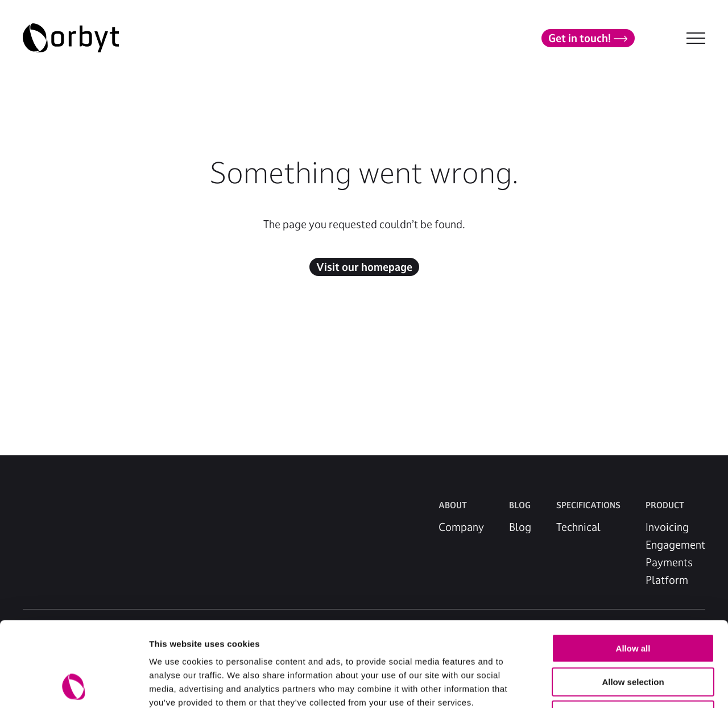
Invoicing (667, 527)
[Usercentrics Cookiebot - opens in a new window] (74, 686)
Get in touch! (588, 38)
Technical (578, 527)
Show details (597, 686)
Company (461, 527)
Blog (520, 527)
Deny (633, 635)
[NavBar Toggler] (696, 38)
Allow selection (633, 602)
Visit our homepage (364, 267)
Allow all (633, 569)
